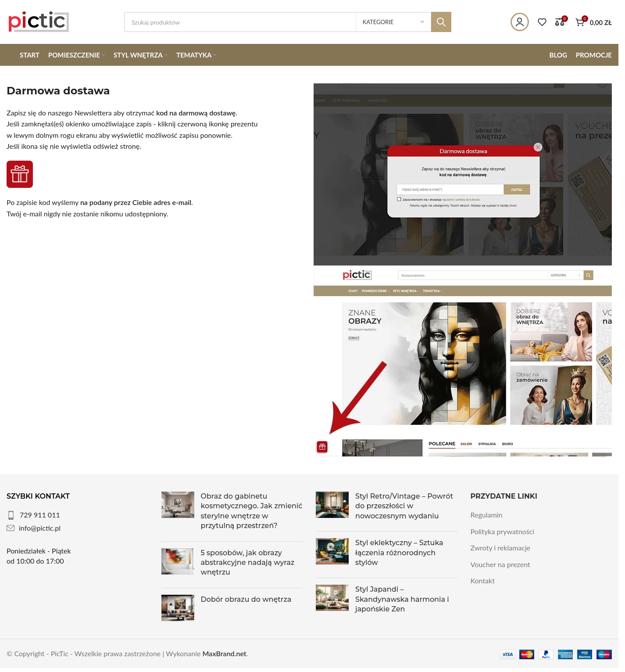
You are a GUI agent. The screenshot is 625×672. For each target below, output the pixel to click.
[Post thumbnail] (178, 513)
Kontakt (483, 580)
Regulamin (487, 515)
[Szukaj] (288, 22)
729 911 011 (40, 515)
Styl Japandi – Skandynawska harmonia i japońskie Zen (402, 599)
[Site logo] (39, 21)
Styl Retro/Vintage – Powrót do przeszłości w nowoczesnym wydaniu (404, 506)
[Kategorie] (393, 22)
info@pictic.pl (40, 528)
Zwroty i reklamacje (501, 548)
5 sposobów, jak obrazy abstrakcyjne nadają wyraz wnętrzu (248, 563)
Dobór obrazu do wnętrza (246, 599)
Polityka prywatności (503, 531)
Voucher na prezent (500, 564)
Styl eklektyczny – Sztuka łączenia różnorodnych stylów (399, 553)
